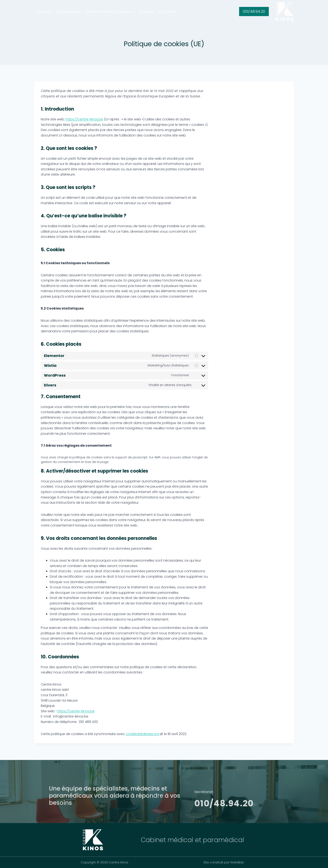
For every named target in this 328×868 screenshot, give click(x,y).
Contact (168, 11)
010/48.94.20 (254, 11)
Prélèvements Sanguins (110, 11)
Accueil (44, 11)
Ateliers (147, 11)
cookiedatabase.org (143, 734)
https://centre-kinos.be (84, 119)
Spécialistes (69, 11)
